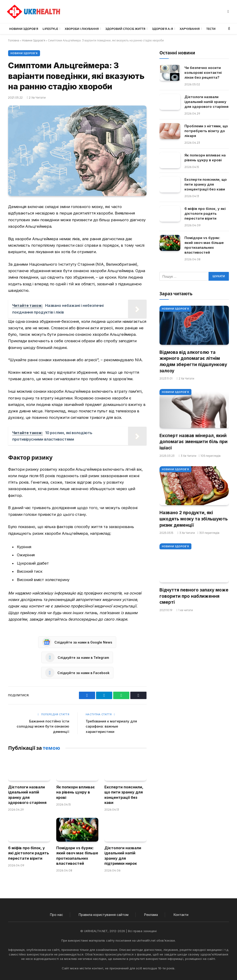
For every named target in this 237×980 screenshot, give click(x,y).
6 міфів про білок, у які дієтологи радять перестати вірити (29, 853)
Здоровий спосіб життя (125, 29)
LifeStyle (50, 29)
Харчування (190, 29)
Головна (14, 40)
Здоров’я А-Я (163, 29)
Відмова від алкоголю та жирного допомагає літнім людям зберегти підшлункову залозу (193, 362)
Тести (211, 29)
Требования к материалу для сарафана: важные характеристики (111, 726)
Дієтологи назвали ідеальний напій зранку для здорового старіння (27, 795)
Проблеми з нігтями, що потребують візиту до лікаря (206, 131)
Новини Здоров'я (34, 40)
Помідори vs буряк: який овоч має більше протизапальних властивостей (77, 856)
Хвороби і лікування (82, 29)
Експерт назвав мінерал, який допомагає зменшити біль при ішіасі (193, 442)
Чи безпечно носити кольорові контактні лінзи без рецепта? (203, 73)
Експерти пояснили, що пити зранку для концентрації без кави (124, 795)
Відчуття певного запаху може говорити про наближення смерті (194, 596)
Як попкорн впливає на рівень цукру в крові (76, 792)
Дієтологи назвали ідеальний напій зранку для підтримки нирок (123, 856)
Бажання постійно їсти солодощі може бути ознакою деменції (43, 726)
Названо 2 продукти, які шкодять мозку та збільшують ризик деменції (194, 519)
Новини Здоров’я (24, 29)
